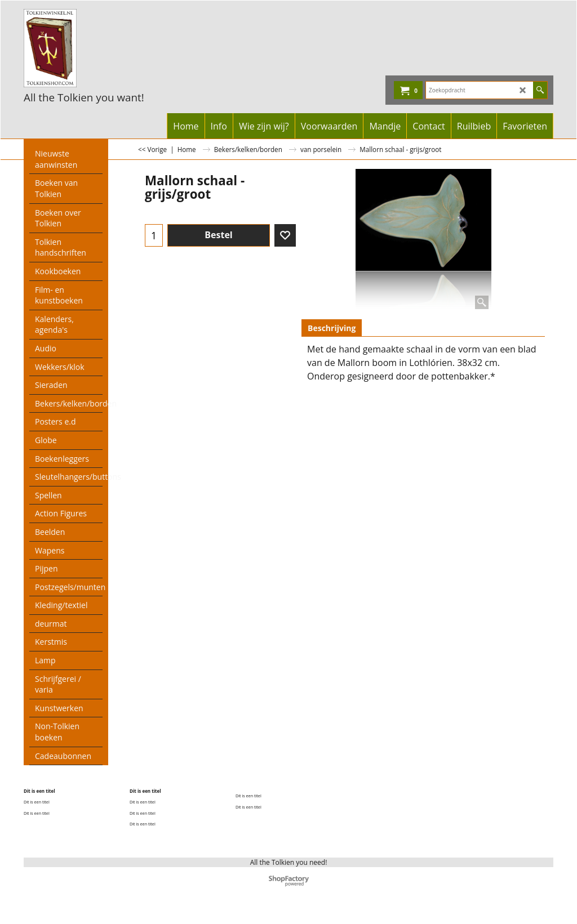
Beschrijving (332, 328)
